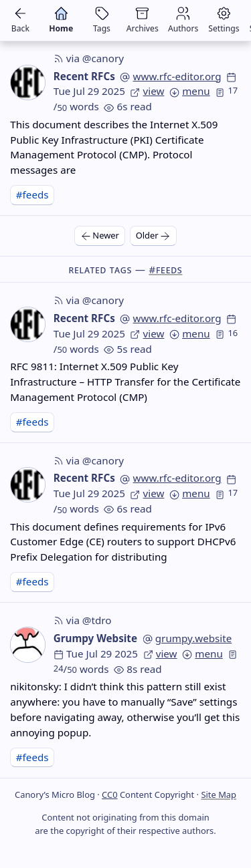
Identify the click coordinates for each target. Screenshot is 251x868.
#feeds (32, 194)
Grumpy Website (95, 638)
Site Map (219, 794)
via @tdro (83, 620)
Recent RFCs (84, 76)
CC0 (109, 794)
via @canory (89, 58)
